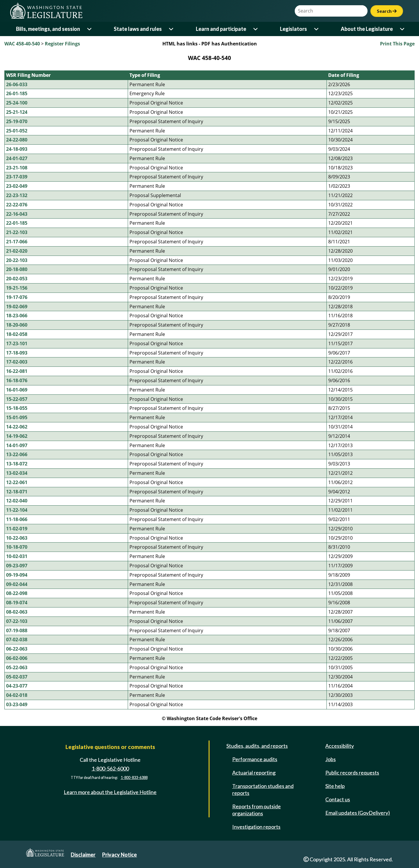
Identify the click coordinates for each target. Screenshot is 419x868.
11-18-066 (17, 519)
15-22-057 (17, 399)
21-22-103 (17, 232)
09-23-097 (17, 566)
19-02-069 (17, 307)
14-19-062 (17, 436)
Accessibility (340, 746)
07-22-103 (17, 621)
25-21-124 (17, 112)
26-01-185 (17, 93)
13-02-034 (17, 473)
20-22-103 (17, 260)
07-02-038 (17, 640)
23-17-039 (17, 177)
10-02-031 (17, 556)
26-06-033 (17, 84)
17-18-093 (17, 353)
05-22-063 (17, 667)
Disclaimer (83, 855)
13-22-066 (17, 454)
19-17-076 (17, 297)
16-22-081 (17, 371)
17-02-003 (17, 362)
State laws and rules (138, 29)
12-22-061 (17, 482)
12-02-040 (17, 501)
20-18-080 (17, 269)
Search (387, 11)
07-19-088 (17, 630)
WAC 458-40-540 (22, 44)
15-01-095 (17, 417)
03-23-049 (17, 704)
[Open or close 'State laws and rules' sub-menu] (172, 29)
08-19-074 (17, 603)
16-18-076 (17, 380)
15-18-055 (17, 408)
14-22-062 (17, 427)
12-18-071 (17, 492)
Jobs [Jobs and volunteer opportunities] (331, 759)
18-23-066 (17, 316)
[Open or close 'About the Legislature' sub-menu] (403, 29)
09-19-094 (17, 575)
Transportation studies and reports (263, 789)
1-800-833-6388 (134, 778)
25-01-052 (17, 131)
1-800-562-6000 (110, 768)
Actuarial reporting (254, 773)
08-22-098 (17, 593)
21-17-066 (17, 242)
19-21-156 (17, 288)
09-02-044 (17, 584)
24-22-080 (17, 140)
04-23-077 (17, 686)
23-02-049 (17, 186)
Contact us (338, 799)
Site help (335, 786)
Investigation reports (256, 827)
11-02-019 (17, 529)
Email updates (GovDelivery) (358, 813)
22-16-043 (17, 214)
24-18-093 (17, 149)
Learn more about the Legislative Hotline (110, 792)
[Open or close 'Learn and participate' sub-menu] (256, 29)
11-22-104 (17, 510)
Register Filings (62, 44)
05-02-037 (17, 677)
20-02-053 (17, 279)
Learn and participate (221, 29)
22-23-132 (17, 195)
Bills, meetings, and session (48, 29)
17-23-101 (17, 343)
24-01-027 (17, 158)
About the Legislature (367, 29)
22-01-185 (17, 223)
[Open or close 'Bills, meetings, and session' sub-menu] (90, 29)
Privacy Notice (119, 855)
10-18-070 (17, 547)
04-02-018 (17, 695)
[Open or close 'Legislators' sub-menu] (317, 29)
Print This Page (397, 44)
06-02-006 (17, 658)
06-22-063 (17, 649)
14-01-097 (17, 445)
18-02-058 (17, 334)
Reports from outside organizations (256, 810)
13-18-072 (17, 464)
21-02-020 (17, 251)
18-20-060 (17, 325)
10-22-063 (17, 538)
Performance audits (255, 759)
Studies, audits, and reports (257, 746)
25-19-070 (17, 121)
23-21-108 (17, 168)
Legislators (293, 29)
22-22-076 (17, 205)
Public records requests (352, 773)
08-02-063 (17, 612)
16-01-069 (17, 390)
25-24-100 (17, 103)
